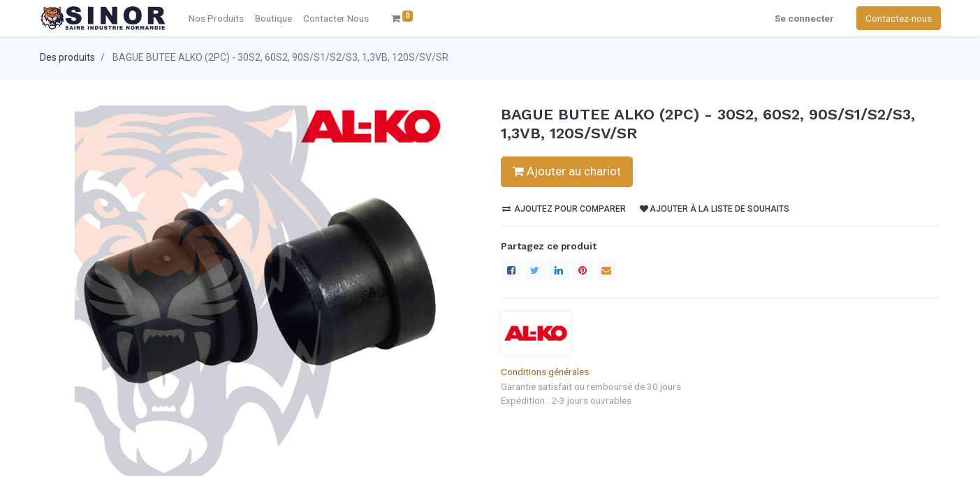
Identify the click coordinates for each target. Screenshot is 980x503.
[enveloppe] (606, 270)
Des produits (67, 57)
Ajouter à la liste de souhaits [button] (715, 209)
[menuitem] (336, 18)
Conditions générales (545, 372)
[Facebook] (511, 270)
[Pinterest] (583, 270)
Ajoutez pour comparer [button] (564, 209)
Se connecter (804, 18)
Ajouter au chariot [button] (567, 171)
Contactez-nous (899, 18)
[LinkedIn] (559, 270)
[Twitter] (535, 270)
